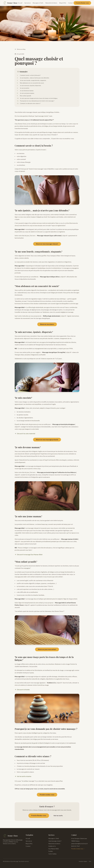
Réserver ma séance (47, 324)
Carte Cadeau (52, 854)
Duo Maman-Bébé (54, 849)
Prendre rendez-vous (47, 795)
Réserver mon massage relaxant (47, 244)
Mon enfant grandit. (24, 96)
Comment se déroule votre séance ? (29, 103)
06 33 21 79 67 (75, 846)
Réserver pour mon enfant (47, 649)
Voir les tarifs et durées (23, 776)
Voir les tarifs (58, 816)
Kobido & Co (52, 846)
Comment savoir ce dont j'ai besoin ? (29, 75)
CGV (90, 861)
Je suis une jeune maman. (26, 93)
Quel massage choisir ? (55, 841)
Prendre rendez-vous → (78, 849)
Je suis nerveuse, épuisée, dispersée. (29, 86)
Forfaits (51, 851)
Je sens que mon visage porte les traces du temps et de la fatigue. (37, 98)
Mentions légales (83, 861)
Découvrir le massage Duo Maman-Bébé (29, 554)
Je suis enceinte (23, 88)
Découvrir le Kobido (22, 690)
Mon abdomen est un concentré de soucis (30, 83)
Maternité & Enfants (51, 3)
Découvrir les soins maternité (25, 433)
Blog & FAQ (63, 3)
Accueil (20, 3)
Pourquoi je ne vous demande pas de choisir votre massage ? (36, 101)
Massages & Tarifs (38, 3)
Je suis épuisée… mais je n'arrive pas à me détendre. (33, 78)
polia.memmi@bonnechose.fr (79, 844)
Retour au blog (20, 49)
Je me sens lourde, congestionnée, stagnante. (32, 80)
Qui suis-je (27, 3)
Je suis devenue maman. (25, 91)
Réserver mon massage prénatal (47, 440)
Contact (71, 3)
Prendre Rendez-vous (82, 3)
